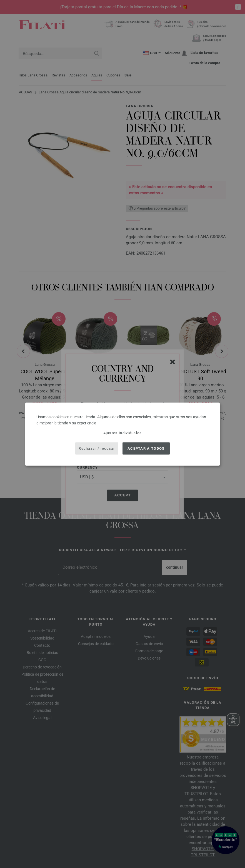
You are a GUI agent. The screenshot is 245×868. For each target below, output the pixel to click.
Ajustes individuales (123, 433)
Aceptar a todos (146, 448)
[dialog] (122, 434)
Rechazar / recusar (97, 448)
